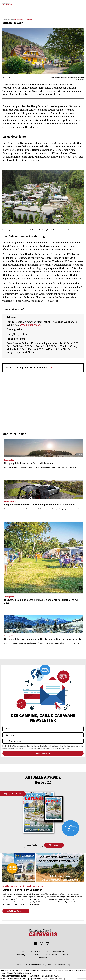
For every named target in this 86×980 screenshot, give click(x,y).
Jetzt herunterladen (16, 911)
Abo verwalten (58, 952)
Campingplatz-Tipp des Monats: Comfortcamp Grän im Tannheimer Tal (43, 639)
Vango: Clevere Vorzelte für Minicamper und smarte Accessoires (40, 505)
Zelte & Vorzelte (10, 502)
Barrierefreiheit (52, 955)
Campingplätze (8, 19)
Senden (43, 753)
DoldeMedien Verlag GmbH (41, 965)
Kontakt (66, 955)
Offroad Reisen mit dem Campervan (22, 890)
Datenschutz (37, 955)
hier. (50, 368)
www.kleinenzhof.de (31, 325)
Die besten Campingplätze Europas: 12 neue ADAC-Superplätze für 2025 (41, 602)
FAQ (46, 952)
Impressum (43, 958)
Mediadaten (35, 952)
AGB (24, 952)
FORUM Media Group (62, 965)
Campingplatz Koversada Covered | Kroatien (29, 464)
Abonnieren (54, 845)
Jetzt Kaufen (33, 845)
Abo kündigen (22, 955)
